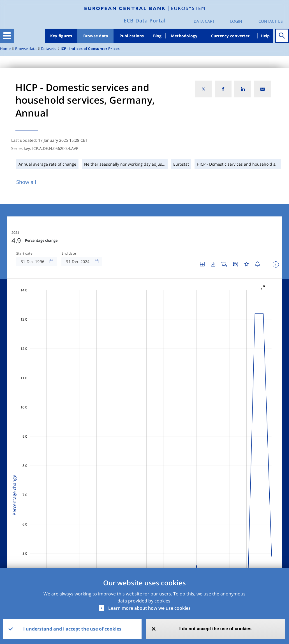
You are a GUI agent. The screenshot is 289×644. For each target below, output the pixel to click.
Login (236, 21)
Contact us (271, 21)
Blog (157, 36)
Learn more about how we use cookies (149, 608)
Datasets (48, 49)
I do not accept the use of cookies (215, 629)
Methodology (184, 36)
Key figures (61, 36)
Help (265, 36)
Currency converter (230, 36)
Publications (132, 36)
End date (69, 254)
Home (5, 49)
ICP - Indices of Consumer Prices (90, 49)
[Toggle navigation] (7, 36)
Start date (24, 254)
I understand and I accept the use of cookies (72, 629)
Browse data (96, 36)
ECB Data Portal (145, 20)
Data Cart (204, 21)
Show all (26, 182)
